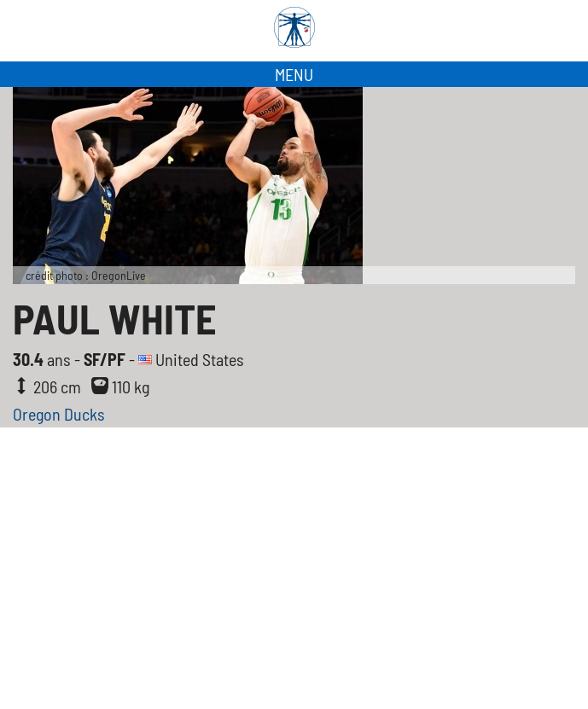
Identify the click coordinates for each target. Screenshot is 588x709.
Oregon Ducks (59, 414)
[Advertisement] (294, 581)
